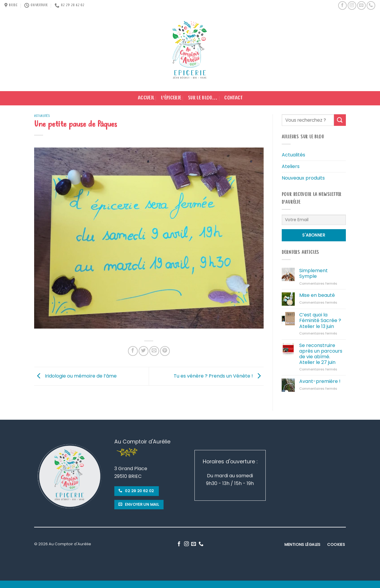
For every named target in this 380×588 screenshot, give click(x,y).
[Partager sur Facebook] (133, 351)
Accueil (146, 98)
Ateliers (291, 166)
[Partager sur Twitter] (144, 351)
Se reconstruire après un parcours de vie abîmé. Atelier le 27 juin (321, 354)
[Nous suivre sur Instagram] (352, 5)
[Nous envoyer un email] (361, 5)
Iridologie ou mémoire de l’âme (75, 376)
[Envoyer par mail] (154, 351)
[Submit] (340, 120)
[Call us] (371, 5)
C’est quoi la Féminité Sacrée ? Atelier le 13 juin (320, 321)
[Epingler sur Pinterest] (165, 351)
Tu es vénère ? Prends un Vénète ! (219, 376)
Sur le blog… (203, 98)
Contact (233, 98)
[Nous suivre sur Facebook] (342, 5)
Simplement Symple (313, 273)
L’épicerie (171, 98)
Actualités (42, 116)
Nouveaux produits (303, 178)
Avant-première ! (320, 381)
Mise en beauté (317, 295)
